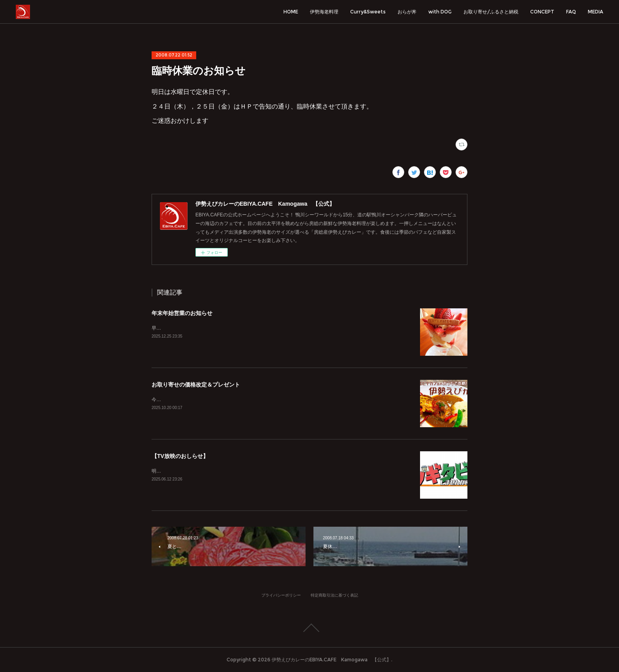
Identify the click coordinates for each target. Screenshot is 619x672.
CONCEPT (542, 12)
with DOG (440, 12)
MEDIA (596, 12)
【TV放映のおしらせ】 (180, 456)
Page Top (309, 628)
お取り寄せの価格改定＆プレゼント (196, 385)
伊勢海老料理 (324, 12)
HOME (291, 12)
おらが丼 (407, 12)
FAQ (571, 12)
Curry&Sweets (368, 12)
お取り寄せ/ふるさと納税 (491, 12)
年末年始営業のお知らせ (182, 313)
